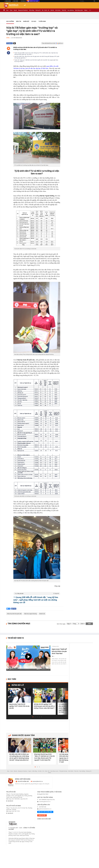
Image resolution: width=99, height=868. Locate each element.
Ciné (11, 10)
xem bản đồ (10, 801)
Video (86, 10)
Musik (15, 10)
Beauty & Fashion (23, 10)
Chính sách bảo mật (44, 819)
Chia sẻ (10, 43)
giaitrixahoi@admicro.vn (45, 809)
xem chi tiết (42, 815)
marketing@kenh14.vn (45, 802)
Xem (89, 624)
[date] (69, 624)
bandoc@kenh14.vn (38, 781)
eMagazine (8, 1)
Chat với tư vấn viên (45, 812)
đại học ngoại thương (31, 614)
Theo (37, 594)
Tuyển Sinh (42, 21)
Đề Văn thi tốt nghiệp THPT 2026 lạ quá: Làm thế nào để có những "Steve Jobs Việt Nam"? (44, 706)
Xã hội (52, 10)
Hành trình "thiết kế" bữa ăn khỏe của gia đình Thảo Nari (59, 651)
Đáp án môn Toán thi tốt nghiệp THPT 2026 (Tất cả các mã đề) (19, 706)
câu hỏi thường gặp (23, 781)
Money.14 (38, 10)
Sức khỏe (58, 10)
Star (7, 10)
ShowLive (23, 1)
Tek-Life (76, 771)
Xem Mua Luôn (79, 10)
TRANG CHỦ (4, 10)
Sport (30, 771)
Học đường (71, 10)
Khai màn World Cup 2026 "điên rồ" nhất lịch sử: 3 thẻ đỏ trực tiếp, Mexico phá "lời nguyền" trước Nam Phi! (44, 757)
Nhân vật (26, 21)
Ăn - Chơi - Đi (46, 10)
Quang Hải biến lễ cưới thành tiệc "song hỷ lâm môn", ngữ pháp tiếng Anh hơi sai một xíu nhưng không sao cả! (36, 600)
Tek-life (64, 10)
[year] (82, 624)
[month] (76, 624)
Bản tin (19, 21)
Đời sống (32, 10)
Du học (34, 21)
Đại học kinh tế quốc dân (15, 614)
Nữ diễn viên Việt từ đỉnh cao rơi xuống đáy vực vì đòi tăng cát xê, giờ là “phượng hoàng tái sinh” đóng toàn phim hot (19, 757)
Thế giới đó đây (63, 771)
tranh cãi (42, 614)
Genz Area (16, 1)
